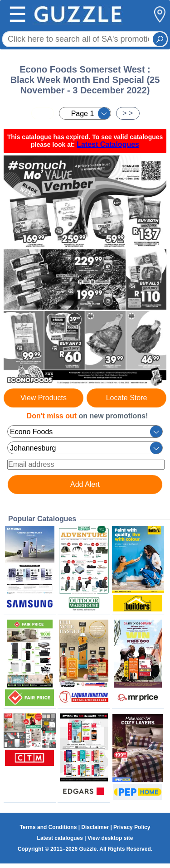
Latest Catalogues (108, 144)
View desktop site (110, 838)
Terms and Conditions (49, 827)
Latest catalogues (60, 838)
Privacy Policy (132, 827)
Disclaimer (95, 827)
